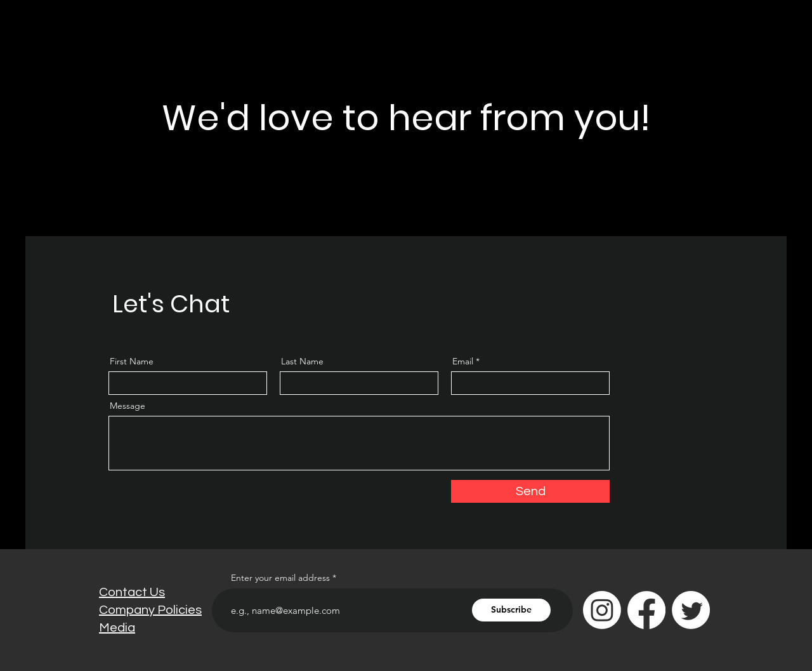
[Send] (530, 491)
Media (117, 628)
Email (463, 361)
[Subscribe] (511, 610)
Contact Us (132, 592)
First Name (132, 361)
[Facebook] (646, 610)
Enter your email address (280, 578)
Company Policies (150, 610)
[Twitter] (691, 610)
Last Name (302, 361)
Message (128, 406)
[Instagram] (602, 610)
